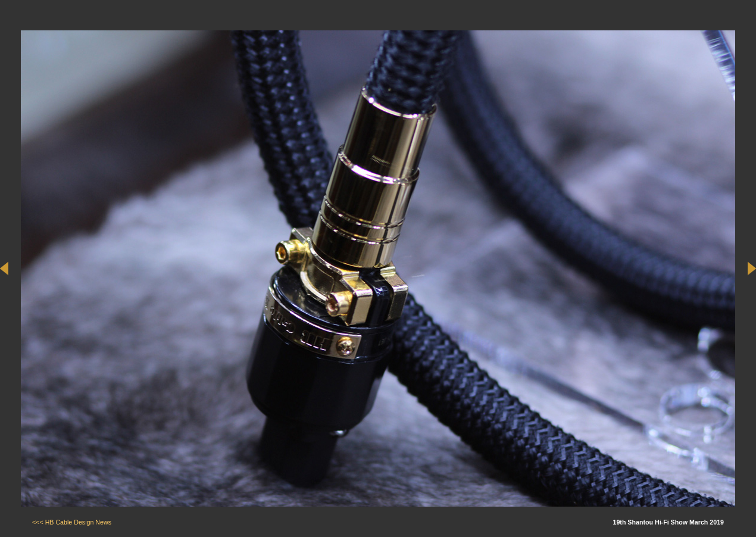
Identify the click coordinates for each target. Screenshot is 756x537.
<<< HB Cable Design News (72, 522)
